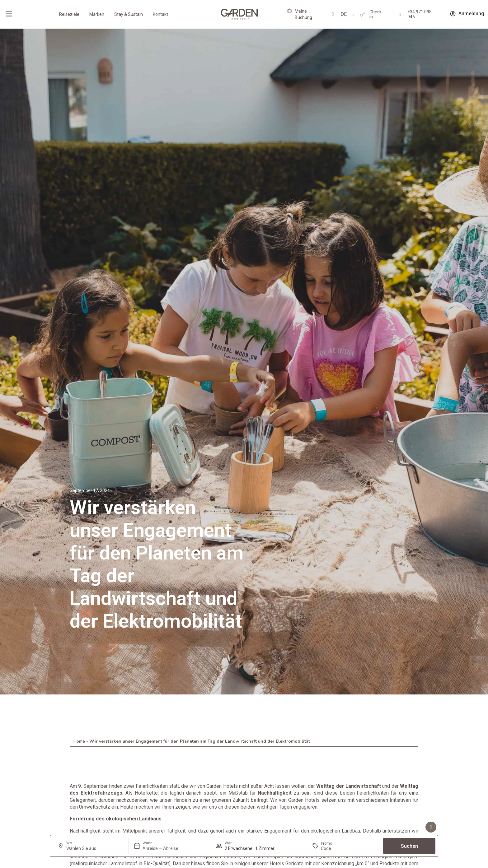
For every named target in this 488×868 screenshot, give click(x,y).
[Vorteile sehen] (431, 827)
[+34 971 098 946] (400, 14)
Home (79, 741)
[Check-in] (362, 14)
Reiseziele (69, 14)
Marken (97, 14)
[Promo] (336, 848)
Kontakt (160, 14)
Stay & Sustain (129, 14)
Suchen (409, 846)
